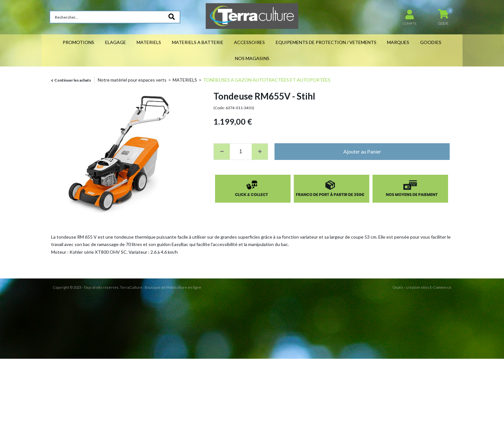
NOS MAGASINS (252, 58)
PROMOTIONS (78, 42)
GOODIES (431, 42)
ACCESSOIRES (249, 42)
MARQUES (398, 42)
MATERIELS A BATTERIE (198, 42)
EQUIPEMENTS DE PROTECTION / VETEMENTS (326, 42)
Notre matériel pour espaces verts (132, 80)
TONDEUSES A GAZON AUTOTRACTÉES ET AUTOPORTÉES (267, 80)
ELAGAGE (116, 42)
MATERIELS (149, 42)
